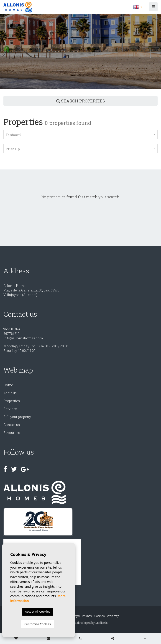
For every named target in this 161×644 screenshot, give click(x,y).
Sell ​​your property (17, 417)
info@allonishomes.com (23, 338)
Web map (113, 616)
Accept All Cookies (38, 612)
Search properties (81, 101)
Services (10, 409)
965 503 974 (12, 329)
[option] (80, 51)
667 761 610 (11, 334)
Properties (12, 401)
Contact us (12, 425)
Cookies (100, 616)
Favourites (12, 433)
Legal (76, 616)
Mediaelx (102, 623)
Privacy (87, 616)
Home (8, 385)
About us (10, 393)
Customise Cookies (37, 624)
